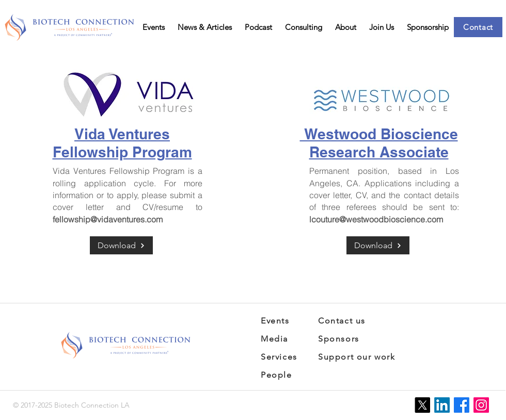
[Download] (121, 245)
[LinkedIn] (442, 405)
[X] (422, 405)
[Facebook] (462, 405)
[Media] (278, 339)
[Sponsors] (345, 339)
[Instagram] (481, 405)
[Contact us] (349, 321)
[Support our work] (362, 357)
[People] (286, 375)
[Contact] (478, 27)
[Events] (278, 321)
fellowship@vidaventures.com (108, 219)
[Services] (282, 357)
